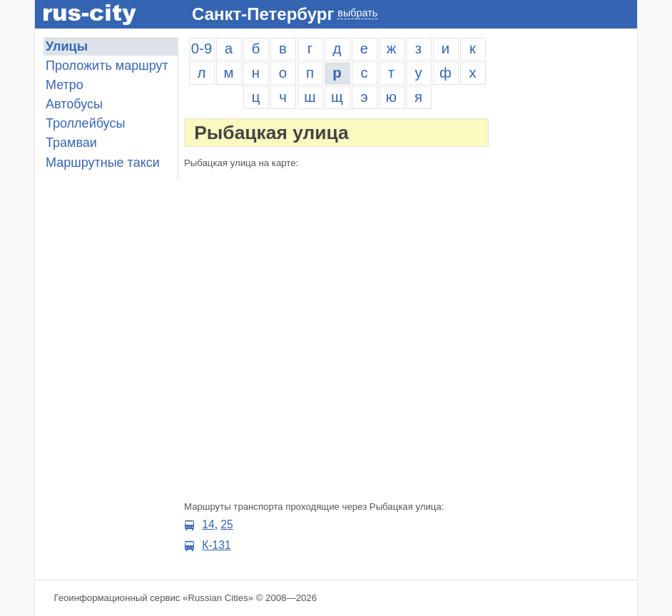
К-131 (216, 545)
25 (226, 524)
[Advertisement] (566, 251)
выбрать (357, 13)
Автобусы (74, 104)
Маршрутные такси (103, 163)
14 (208, 524)
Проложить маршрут (107, 66)
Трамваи (71, 143)
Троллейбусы (85, 123)
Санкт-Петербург (263, 14)
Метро (65, 85)
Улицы (67, 46)
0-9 (202, 48)
